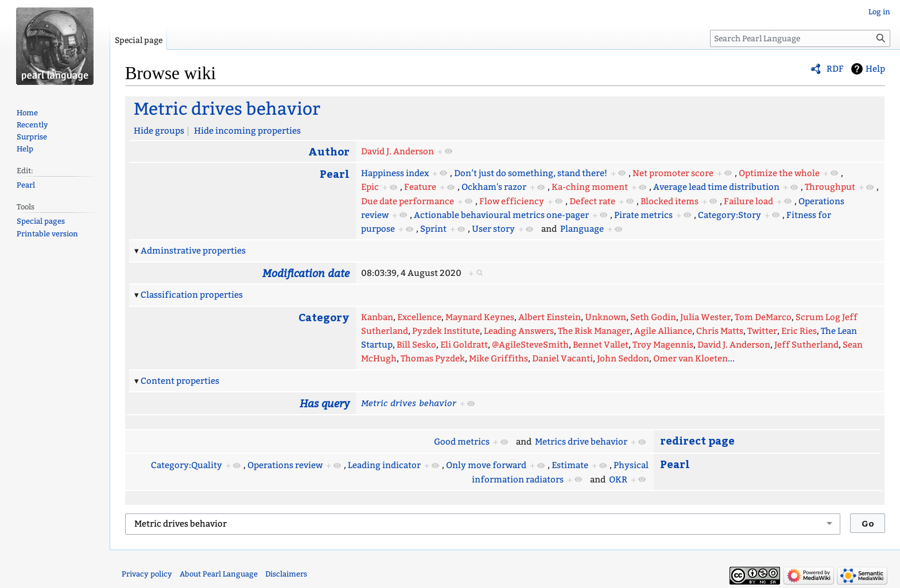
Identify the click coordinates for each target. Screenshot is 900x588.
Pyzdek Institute (446, 331)
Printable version (47, 234)
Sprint (433, 229)
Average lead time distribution (716, 187)
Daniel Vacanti (562, 359)
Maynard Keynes (480, 317)
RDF (835, 69)
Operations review (285, 465)
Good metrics (462, 442)
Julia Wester (705, 317)
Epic (370, 187)
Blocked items (670, 201)
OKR (618, 480)
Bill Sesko (416, 345)
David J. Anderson (397, 151)
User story (493, 229)
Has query (325, 403)
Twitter (762, 331)
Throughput (830, 187)
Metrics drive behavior (581, 442)
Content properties (180, 381)
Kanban (377, 317)
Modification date (306, 273)
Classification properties (192, 295)
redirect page (697, 440)
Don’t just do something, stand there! (531, 173)
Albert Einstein (550, 317)
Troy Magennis (663, 345)
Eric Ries (799, 331)
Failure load (748, 201)
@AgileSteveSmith (530, 345)
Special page (139, 40)
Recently (32, 125)
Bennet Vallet (601, 345)
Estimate (570, 465)
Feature (420, 187)
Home (27, 113)
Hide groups (159, 131)
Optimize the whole (779, 173)
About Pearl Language (219, 574)
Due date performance (408, 201)
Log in (879, 12)
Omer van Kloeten (690, 359)
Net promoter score (673, 173)
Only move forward (486, 465)
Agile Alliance (663, 331)
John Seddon (623, 359)
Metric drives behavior (227, 109)
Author (329, 151)
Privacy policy (147, 574)
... (731, 359)
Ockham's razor (494, 187)
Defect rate (592, 201)
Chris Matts (720, 331)
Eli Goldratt (464, 345)
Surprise (32, 137)
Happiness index (395, 173)
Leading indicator (384, 465)
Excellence (419, 317)
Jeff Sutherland (806, 345)
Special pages (41, 221)
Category (324, 317)
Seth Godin (653, 317)
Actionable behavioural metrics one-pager (501, 215)
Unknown (606, 317)
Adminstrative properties (193, 251)
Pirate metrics (643, 215)
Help (875, 69)
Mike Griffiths (499, 359)
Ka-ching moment (590, 187)
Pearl (335, 174)
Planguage (582, 229)
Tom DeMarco (763, 317)
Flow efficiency (512, 201)
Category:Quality (187, 465)
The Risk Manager (594, 331)
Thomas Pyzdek (433, 359)
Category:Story (730, 215)
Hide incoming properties (247, 131)
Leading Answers (519, 331)
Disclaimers (286, 574)
